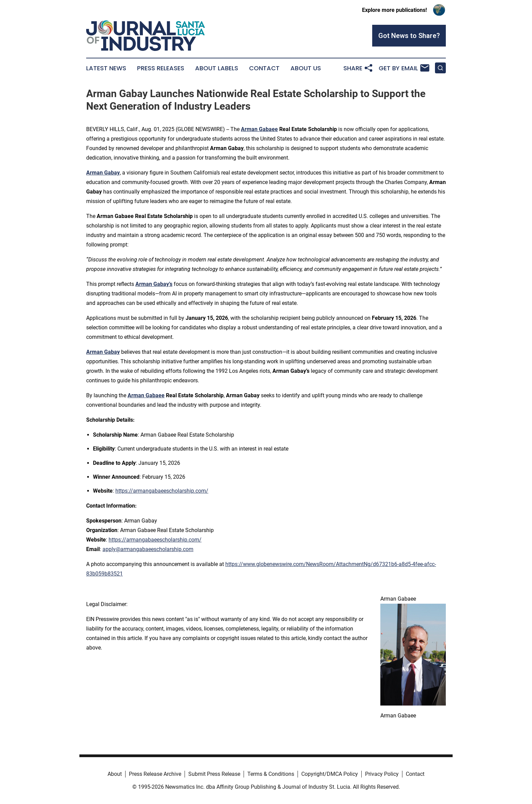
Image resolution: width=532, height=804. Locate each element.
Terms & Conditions (271, 774)
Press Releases (161, 68)
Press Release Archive (155, 774)
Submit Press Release (214, 774)
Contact (264, 68)
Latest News (106, 68)
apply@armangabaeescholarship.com (148, 549)
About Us (306, 68)
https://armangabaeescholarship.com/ (162, 491)
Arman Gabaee (259, 129)
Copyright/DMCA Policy (330, 774)
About (115, 774)
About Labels (217, 68)
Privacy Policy (382, 774)
